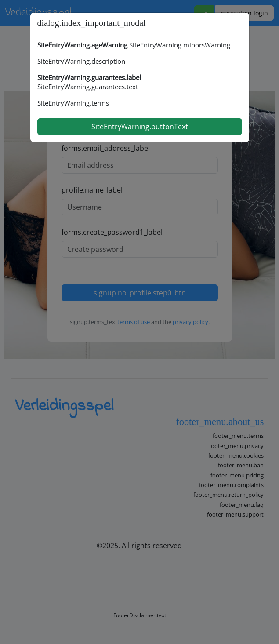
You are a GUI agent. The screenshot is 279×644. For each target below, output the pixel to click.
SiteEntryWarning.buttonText (140, 127)
